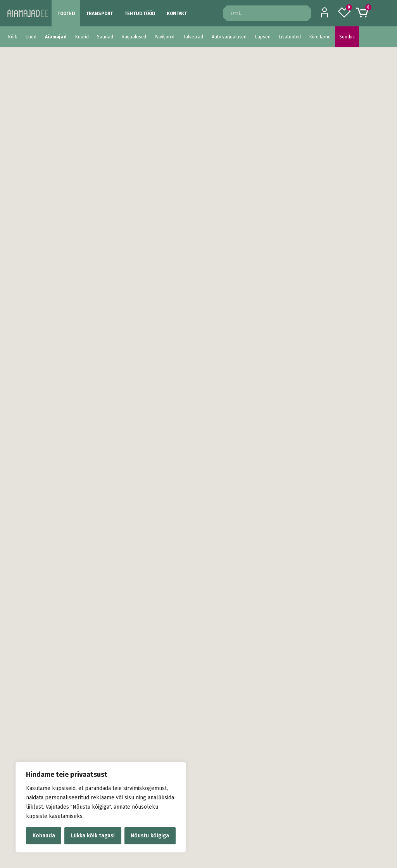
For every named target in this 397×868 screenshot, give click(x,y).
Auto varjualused (229, 37)
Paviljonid (165, 37)
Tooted (66, 14)
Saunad (105, 37)
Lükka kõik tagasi (93, 836)
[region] (101, 807)
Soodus (347, 37)
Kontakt (177, 14)
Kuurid (82, 37)
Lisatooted (290, 37)
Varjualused (134, 37)
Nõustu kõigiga (150, 836)
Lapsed (263, 37)
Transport (99, 14)
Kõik (13, 37)
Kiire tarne (320, 37)
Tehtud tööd (140, 14)
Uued (31, 37)
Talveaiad (193, 37)
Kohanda (44, 836)
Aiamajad (56, 37)
